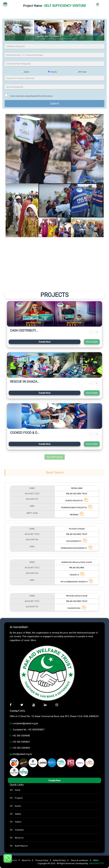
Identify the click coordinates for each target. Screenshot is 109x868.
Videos (18, 822)
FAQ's (96, 860)
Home (18, 790)
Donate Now (44, 342)
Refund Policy (59, 860)
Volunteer (19, 830)
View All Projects (55, 457)
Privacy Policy (42, 860)
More (34, 640)
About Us (19, 838)
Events (18, 806)
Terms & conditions (79, 860)
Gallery (18, 814)
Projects (19, 798)
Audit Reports (21, 846)
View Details (92, 342)
